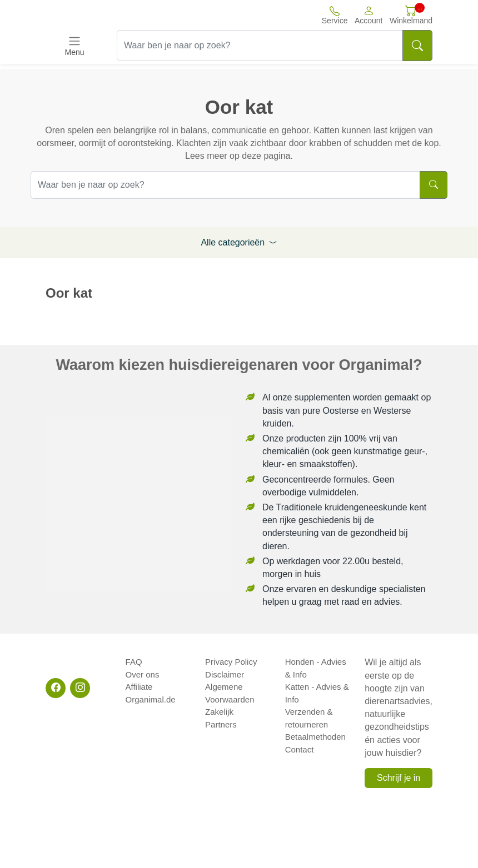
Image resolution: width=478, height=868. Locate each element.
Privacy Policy (231, 662)
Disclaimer (225, 674)
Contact (300, 749)
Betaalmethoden (315, 737)
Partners (221, 724)
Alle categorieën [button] (239, 242)
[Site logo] (107, 15)
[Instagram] (80, 688)
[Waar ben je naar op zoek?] (260, 46)
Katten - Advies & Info (317, 693)
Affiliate (139, 687)
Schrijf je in (399, 778)
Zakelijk (219, 712)
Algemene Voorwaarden (230, 693)
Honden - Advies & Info (316, 668)
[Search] (417, 46)
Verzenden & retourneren (309, 718)
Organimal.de (151, 699)
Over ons (143, 674)
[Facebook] (56, 688)
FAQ (134, 662)
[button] (369, 15)
